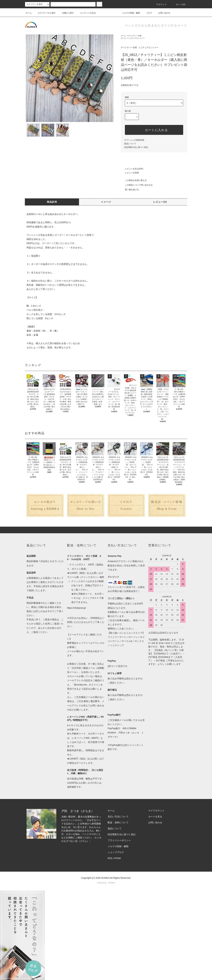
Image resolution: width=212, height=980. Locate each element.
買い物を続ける (130, 190)
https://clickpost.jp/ (77, 608)
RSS (110, 858)
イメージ (106, 202)
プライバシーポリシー (119, 840)
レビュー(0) (160, 202)
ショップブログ (116, 852)
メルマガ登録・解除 (129, 13)
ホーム (29, 13)
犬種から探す (66, 13)
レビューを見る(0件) (132, 169)
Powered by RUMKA (106, 883)
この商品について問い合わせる (137, 185)
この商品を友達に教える (134, 180)
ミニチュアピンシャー (136, 38)
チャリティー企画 (135, 36)
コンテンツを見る (86, 13)
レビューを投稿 (130, 173)
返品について (130, 144)
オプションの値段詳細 (134, 140)
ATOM (118, 858)
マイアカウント (156, 811)
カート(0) (179, 4)
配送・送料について (118, 822)
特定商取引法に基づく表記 (136, 147)
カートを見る (155, 817)
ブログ (147, 13)
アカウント (159, 4)
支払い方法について (118, 817)
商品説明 (52, 202)
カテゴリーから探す (45, 13)
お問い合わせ (162, 13)
